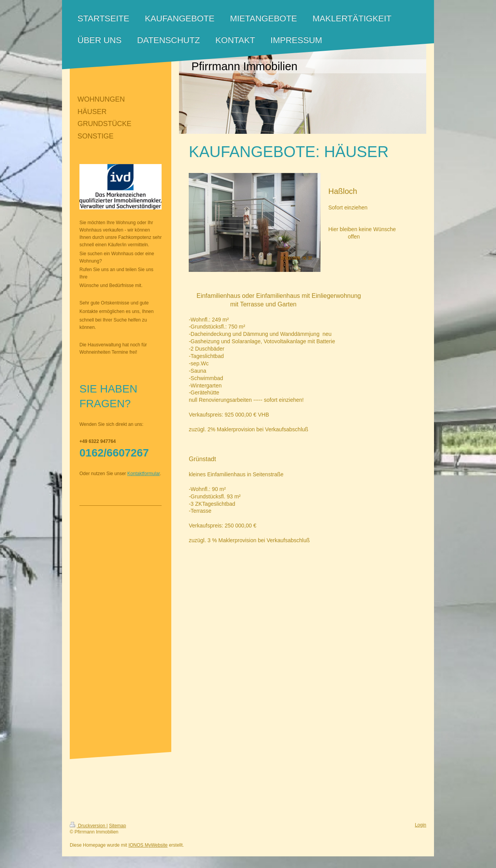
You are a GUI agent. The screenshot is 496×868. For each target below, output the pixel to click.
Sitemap (117, 826)
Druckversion (88, 826)
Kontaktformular (143, 474)
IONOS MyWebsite (148, 845)
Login (421, 825)
